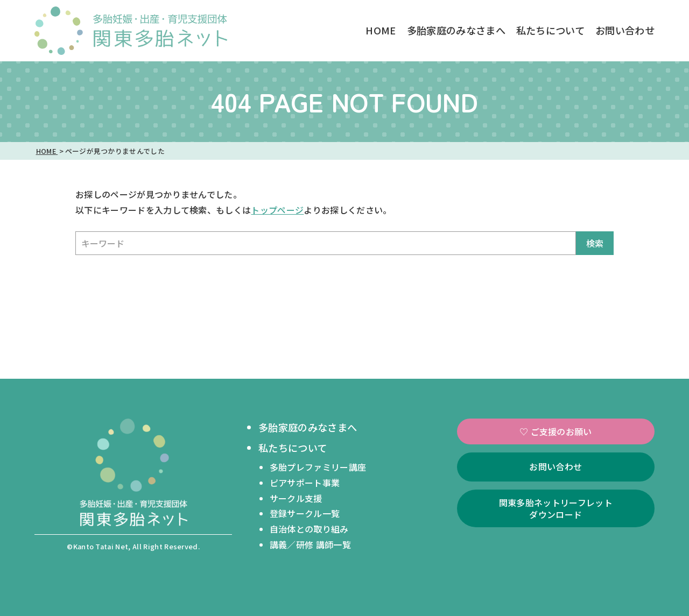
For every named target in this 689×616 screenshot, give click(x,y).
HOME (381, 30)
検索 (595, 243)
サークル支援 (296, 498)
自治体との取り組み (309, 529)
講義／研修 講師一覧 (310, 544)
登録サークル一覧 (305, 513)
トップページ (277, 210)
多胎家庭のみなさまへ (456, 30)
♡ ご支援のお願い (556, 431)
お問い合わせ (625, 30)
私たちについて (550, 30)
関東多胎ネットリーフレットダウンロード (556, 508)
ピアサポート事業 (305, 483)
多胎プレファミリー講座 (318, 467)
